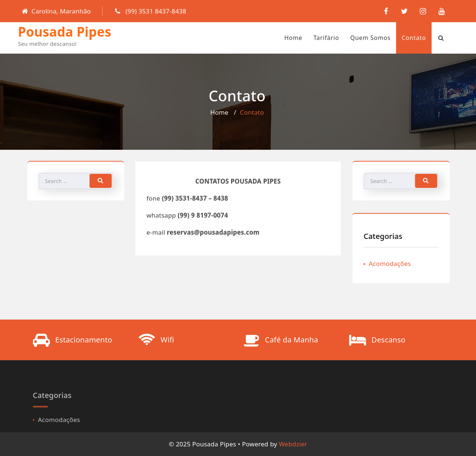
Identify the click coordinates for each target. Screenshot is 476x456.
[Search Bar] (429, 38)
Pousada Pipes (52, 32)
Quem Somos (358, 38)
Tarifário (314, 38)
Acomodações (392, 264)
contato (401, 38)
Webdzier (293, 444)
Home (281, 38)
